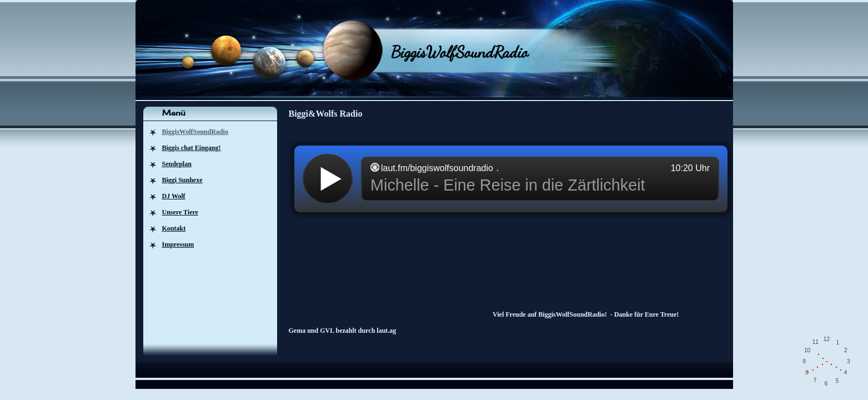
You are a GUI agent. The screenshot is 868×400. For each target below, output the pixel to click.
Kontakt (174, 228)
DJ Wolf (174, 196)
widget (511, 179)
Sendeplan (177, 164)
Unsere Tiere (180, 212)
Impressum (178, 244)
